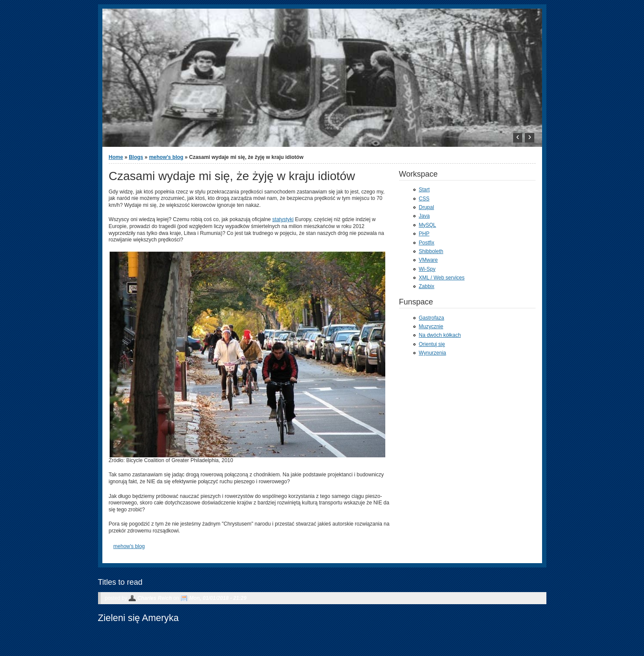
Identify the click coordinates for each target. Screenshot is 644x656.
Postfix (427, 243)
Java (424, 216)
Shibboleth (431, 251)
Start (424, 190)
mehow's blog (166, 157)
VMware (428, 260)
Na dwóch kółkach (440, 335)
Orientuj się (432, 344)
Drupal (427, 207)
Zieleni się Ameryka (138, 618)
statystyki (283, 219)
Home (116, 157)
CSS (424, 199)
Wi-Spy (427, 269)
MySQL (428, 225)
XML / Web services (442, 278)
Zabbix (427, 286)
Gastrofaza (432, 318)
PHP (424, 234)
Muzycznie (431, 326)
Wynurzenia (433, 353)
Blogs (136, 157)
